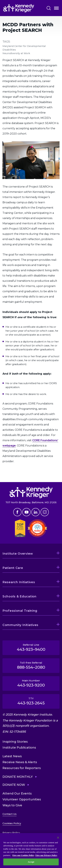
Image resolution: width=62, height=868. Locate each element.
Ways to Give (12, 805)
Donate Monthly (18, 777)
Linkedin (36, 512)
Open (56, 9)
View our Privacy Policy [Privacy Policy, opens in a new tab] (46, 855)
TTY (31, 701)
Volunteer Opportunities (22, 799)
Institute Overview (18, 554)
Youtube (26, 512)
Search (49, 8)
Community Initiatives (20, 625)
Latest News (12, 756)
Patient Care (13, 568)
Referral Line (31, 647)
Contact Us (10, 814)
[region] (31, 851)
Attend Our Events (17, 794)
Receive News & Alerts (20, 762)
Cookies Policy (12, 823)
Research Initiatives (19, 582)
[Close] (58, 838)
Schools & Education (20, 596)
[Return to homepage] (19, 8)
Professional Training (20, 611)
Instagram (45, 512)
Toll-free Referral (31, 665)
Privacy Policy (11, 833)
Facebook (17, 512)
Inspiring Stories (15, 742)
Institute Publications (19, 748)
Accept (31, 862)
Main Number (31, 683)
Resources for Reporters (22, 768)
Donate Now (14, 785)
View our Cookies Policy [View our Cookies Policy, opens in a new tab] (23, 855)
